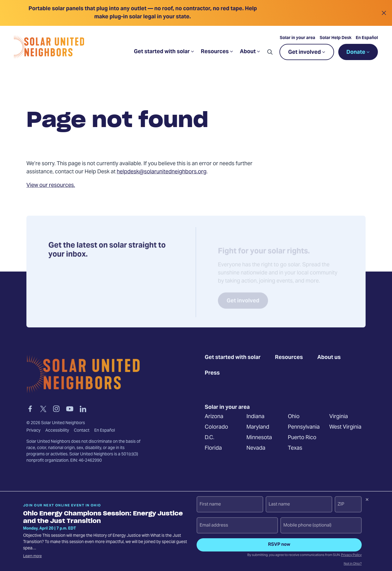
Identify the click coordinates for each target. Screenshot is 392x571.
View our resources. (51, 185)
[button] (270, 53)
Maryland (258, 427)
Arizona (214, 417)
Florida (213, 448)
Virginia (339, 417)
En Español (366, 39)
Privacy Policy (351, 555)
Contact (82, 430)
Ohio (294, 417)
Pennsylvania (304, 427)
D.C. (210, 438)
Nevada (256, 448)
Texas (295, 448)
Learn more (32, 556)
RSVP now (279, 545)
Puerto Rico (302, 438)
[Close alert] (384, 13)
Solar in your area (297, 39)
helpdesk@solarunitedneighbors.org (162, 172)
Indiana (255, 417)
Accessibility (57, 430)
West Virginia (345, 427)
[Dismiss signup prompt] (367, 500)
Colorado (216, 427)
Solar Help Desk (335, 39)
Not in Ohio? (353, 564)
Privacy (33, 430)
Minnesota (259, 438)
